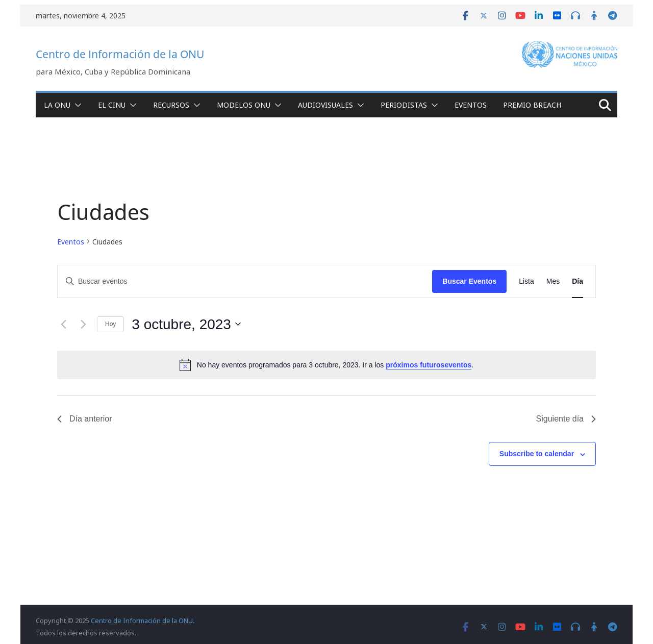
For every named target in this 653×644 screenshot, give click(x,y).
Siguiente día (566, 419)
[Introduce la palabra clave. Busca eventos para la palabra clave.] (245, 281)
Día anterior (85, 419)
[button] (76, 105)
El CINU (112, 105)
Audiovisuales (325, 105)
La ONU (57, 105)
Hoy (110, 324)
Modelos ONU (244, 105)
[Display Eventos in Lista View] (526, 281)
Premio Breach (532, 105)
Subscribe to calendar (537, 454)
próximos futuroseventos (429, 365)
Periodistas (404, 105)
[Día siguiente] (83, 324)
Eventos (471, 105)
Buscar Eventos (469, 281)
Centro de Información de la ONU (120, 54)
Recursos (171, 105)
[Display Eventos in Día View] (577, 281)
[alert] (326, 365)
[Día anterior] (63, 324)
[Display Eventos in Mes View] (553, 281)
